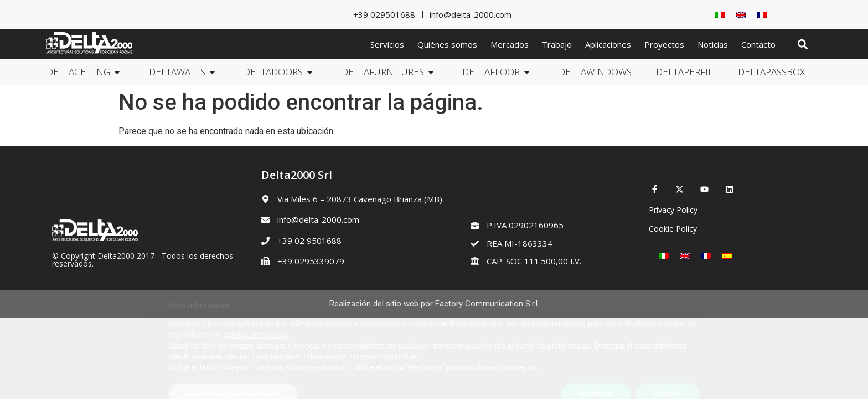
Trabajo (557, 44)
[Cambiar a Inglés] (741, 15)
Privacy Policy (673, 210)
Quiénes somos (447, 44)
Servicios (387, 44)
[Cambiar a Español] (727, 256)
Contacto (758, 44)
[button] (802, 45)
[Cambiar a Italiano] (720, 15)
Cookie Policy (673, 229)
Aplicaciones (608, 44)
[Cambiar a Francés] (762, 15)
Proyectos (664, 44)
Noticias (713, 44)
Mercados (510, 44)
